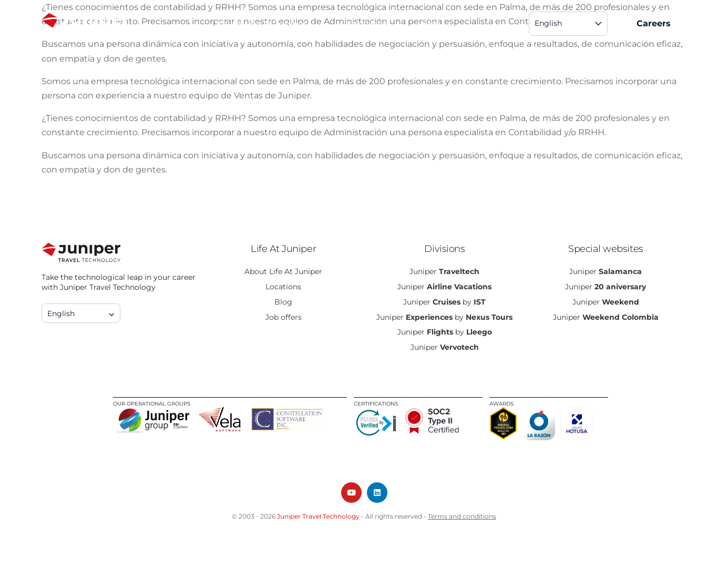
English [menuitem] (548, 24)
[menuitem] (568, 24)
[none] (568, 24)
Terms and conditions (462, 516)
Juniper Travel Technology (318, 516)
